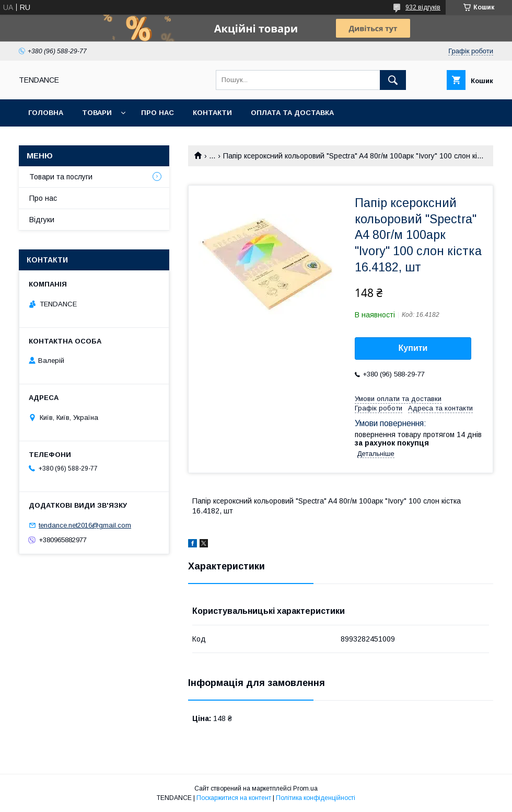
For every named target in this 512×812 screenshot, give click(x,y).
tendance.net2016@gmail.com (85, 525)
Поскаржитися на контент (234, 798)
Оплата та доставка (292, 113)
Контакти (212, 113)
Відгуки (42, 220)
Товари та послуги (61, 177)
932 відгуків (423, 7)
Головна (46, 113)
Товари (97, 113)
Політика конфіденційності (316, 798)
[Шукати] (393, 80)
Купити (413, 348)
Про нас (158, 113)
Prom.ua (305, 788)
